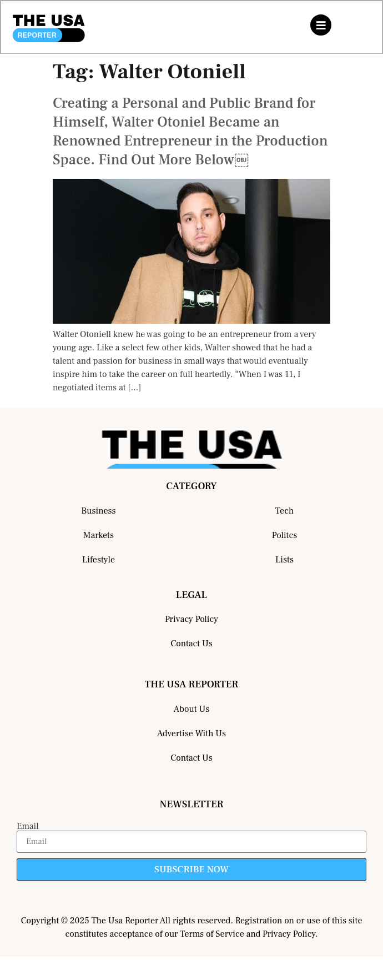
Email (28, 826)
